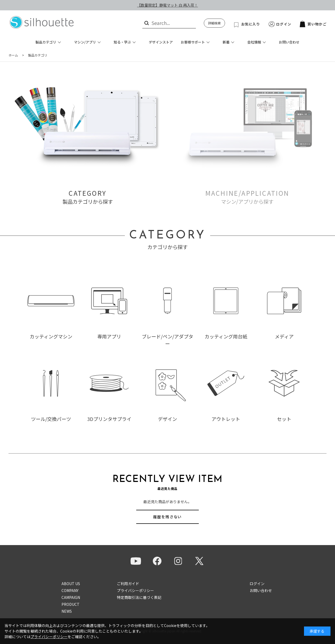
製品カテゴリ (46, 42)
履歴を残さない (168, 517)
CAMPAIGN (71, 597)
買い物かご (313, 24)
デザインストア (161, 42)
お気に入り (251, 24)
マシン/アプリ (85, 42)
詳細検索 (214, 23)
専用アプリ (109, 336)
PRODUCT (70, 604)
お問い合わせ (289, 42)
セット (284, 419)
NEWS (67, 611)
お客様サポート (193, 42)
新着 (226, 42)
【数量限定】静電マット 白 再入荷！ (168, 5)
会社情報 (254, 42)
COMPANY (70, 590)
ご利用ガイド (128, 584)
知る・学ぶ (122, 42)
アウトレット (226, 419)
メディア (284, 336)
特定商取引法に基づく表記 (139, 597)
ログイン (284, 24)
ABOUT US (71, 584)
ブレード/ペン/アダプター (168, 340)
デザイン (168, 419)
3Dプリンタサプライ (109, 419)
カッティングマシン (51, 336)
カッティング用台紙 (226, 336)
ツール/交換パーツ (51, 419)
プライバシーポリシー (135, 590)
